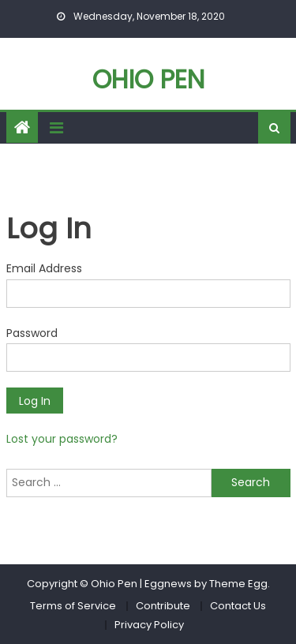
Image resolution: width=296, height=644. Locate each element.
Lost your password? (62, 439)
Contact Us (238, 606)
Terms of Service (73, 606)
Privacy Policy (149, 625)
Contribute (163, 606)
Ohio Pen (148, 79)
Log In (35, 401)
